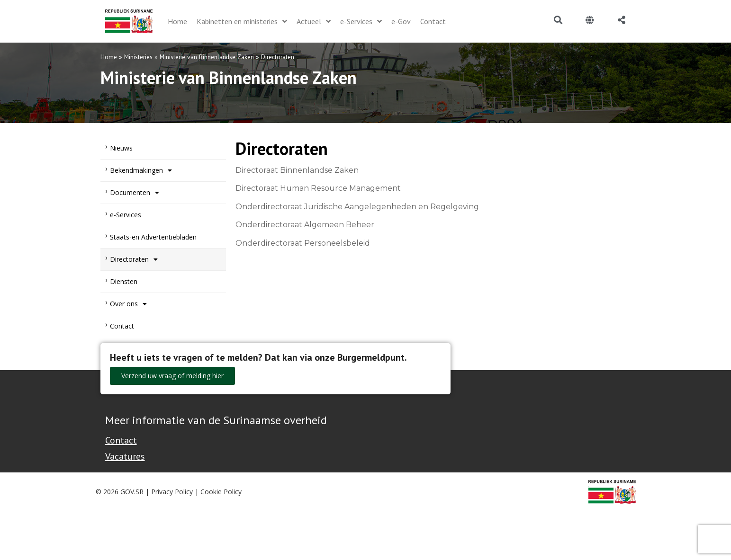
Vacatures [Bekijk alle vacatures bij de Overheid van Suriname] (125, 456)
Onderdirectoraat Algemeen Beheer (305, 225)
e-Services (126, 215)
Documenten (135, 193)
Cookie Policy (221, 492)
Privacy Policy (172, 492)
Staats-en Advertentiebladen (153, 237)
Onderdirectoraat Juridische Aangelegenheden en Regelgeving (357, 207)
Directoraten (134, 259)
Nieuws (121, 148)
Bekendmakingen (141, 170)
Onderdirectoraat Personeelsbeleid (303, 243)
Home (109, 57)
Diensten (124, 281)
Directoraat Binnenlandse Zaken (297, 170)
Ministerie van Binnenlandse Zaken (207, 57)
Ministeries (138, 57)
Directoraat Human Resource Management (318, 188)
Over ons (128, 304)
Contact (122, 326)
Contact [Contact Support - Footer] (121, 440)
